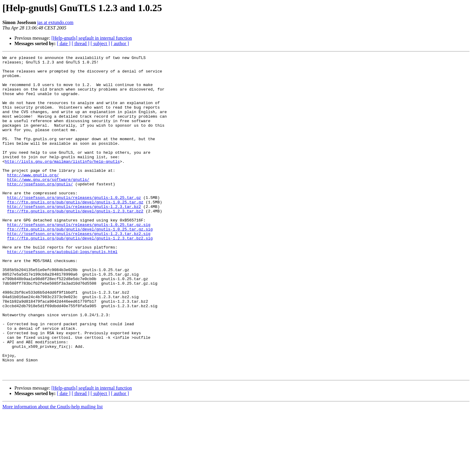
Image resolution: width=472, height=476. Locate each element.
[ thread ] (81, 43)
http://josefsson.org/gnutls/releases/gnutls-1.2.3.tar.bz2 (74, 237)
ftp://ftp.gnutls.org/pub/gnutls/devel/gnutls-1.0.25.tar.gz (75, 232)
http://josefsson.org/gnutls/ (40, 210)
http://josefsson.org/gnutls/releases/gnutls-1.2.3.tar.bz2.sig (79, 270)
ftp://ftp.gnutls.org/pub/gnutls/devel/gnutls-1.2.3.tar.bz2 (75, 243)
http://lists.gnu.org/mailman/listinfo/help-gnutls (62, 183)
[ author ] (120, 43)
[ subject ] (100, 43)
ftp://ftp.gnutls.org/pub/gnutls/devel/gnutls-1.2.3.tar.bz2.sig (80, 275)
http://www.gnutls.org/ (33, 199)
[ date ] (64, 43)
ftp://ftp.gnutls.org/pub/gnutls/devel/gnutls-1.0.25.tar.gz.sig (80, 264)
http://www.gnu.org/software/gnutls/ (48, 205)
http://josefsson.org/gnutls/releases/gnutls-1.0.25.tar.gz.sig (79, 259)
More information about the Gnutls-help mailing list (53, 471)
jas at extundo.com (55, 22)
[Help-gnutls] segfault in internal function (92, 38)
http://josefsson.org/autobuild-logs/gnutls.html (62, 291)
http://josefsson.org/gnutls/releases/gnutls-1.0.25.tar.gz (74, 226)
